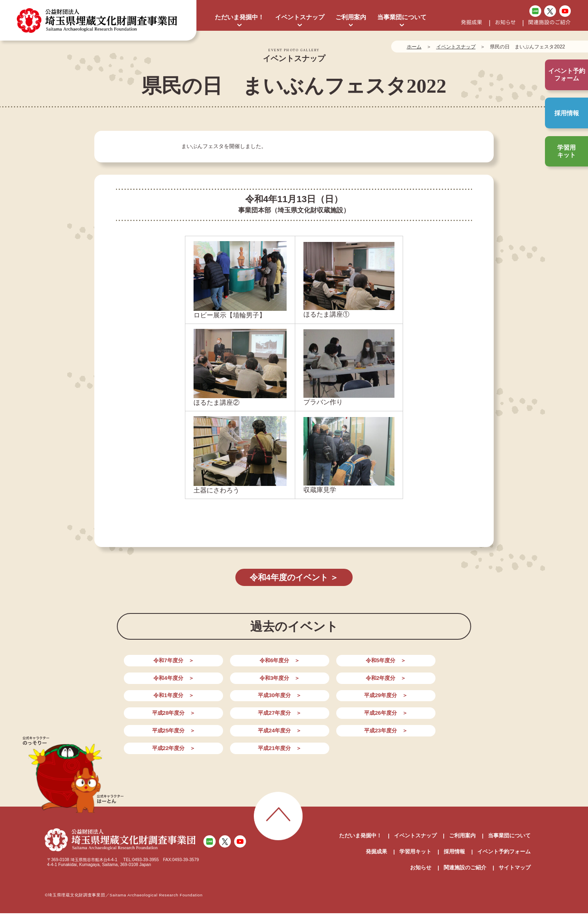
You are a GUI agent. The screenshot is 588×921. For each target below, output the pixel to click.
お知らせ (505, 23)
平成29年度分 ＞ (363, 682)
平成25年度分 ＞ (294, 700)
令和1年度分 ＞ (225, 682)
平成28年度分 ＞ (433, 682)
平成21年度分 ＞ (225, 717)
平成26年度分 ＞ (225, 700)
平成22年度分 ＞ (155, 717)
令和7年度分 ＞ (155, 665)
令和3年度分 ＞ (433, 665)
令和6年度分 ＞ (225, 665)
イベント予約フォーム (504, 821)
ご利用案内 (351, 17)
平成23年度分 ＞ (433, 700)
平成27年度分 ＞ (155, 700)
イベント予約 (567, 75)
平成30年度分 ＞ (294, 682)
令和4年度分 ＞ (363, 665)
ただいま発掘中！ (239, 17)
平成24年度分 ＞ (363, 700)
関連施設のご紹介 (549, 23)
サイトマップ (515, 837)
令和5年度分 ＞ (294, 665)
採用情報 (567, 113)
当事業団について (402, 17)
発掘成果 (472, 23)
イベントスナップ (300, 17)
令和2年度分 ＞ (155, 682)
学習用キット (566, 151)
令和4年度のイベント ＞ (294, 578)
